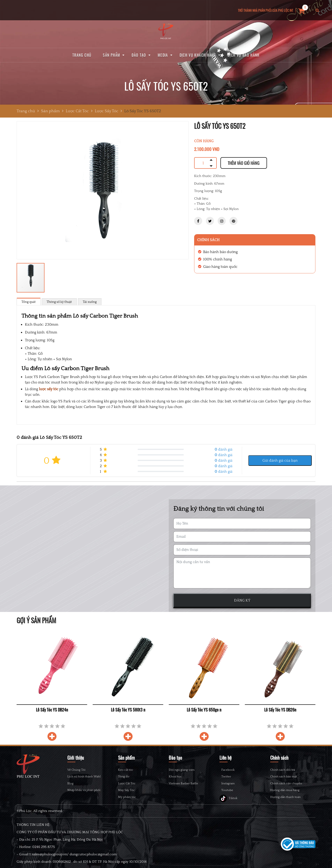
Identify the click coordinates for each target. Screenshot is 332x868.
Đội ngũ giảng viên (182, 770)
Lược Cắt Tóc (127, 783)
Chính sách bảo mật (284, 776)
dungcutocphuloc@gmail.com (93, 866)
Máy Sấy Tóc (126, 790)
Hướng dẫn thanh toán (285, 797)
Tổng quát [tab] (29, 302)
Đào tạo (139, 55)
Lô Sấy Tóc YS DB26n (280, 710)
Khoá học (175, 776)
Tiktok (228, 810)
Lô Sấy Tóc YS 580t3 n (128, 710)
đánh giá (224, 449)
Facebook (231, 771)
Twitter (229, 781)
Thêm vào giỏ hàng (244, 163)
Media (163, 55)
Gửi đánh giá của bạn (280, 460)
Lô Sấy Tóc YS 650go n (204, 710)
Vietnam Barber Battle (183, 783)
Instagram (231, 790)
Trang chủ (82, 55)
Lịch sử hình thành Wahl (84, 776)
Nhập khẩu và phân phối (84, 790)
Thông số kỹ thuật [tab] (59, 302)
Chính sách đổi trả (283, 770)
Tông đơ (124, 776)
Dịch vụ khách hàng (198, 55)
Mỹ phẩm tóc (127, 797)
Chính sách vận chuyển (286, 783)
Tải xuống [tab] (90, 302)
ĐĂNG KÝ (242, 600)
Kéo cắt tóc (126, 770)
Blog (70, 783)
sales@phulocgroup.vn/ (50, 866)
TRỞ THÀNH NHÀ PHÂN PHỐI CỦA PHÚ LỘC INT (266, 10)
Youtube (230, 800)
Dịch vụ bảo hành (244, 55)
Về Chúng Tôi (76, 770)
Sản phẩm (111, 55)
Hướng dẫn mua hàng (285, 790)
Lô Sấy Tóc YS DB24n (52, 710)
